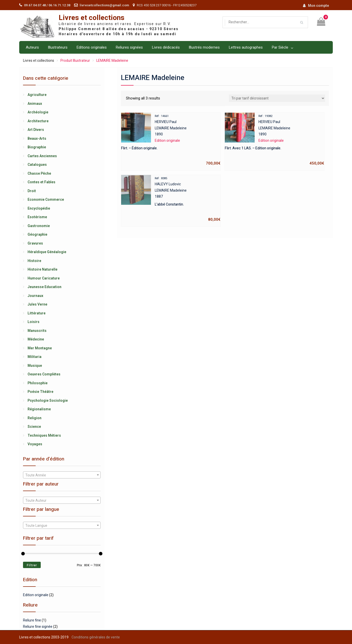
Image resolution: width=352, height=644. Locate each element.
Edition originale (36, 595)
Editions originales (92, 47)
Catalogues (37, 165)
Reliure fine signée (38, 627)
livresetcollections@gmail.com (104, 5)
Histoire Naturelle (42, 269)
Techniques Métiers (44, 435)
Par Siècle (280, 47)
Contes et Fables (41, 182)
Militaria (35, 357)
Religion (35, 418)
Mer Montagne (40, 348)
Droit (32, 191)
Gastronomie (39, 226)
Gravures (35, 243)
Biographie (37, 147)
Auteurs (32, 47)
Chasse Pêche (39, 173)
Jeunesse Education (45, 287)
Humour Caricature (44, 278)
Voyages (35, 444)
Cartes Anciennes (42, 156)
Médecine (36, 339)
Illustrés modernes (204, 47)
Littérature (37, 313)
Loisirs (34, 322)
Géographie (37, 234)
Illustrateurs (58, 47)
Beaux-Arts (37, 138)
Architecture (38, 121)
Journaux (35, 296)
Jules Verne (37, 304)
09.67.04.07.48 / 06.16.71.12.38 (47, 5)
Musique (35, 366)
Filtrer (32, 565)
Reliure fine (32, 620)
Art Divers (36, 130)
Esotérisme (37, 217)
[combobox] (62, 475)
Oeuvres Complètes (44, 374)
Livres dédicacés (166, 47)
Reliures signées (129, 47)
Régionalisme (39, 409)
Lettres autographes (246, 47)
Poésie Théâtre (40, 392)
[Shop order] (277, 98)
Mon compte (318, 6)
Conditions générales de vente (96, 637)
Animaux (35, 104)
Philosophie (38, 383)
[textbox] (62, 475)
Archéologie (38, 112)
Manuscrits (37, 331)
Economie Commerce (46, 199)
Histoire (34, 261)
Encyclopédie (39, 208)
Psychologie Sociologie (48, 400)
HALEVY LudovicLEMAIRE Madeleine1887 (171, 199)
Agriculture (37, 95)
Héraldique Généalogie (47, 252)
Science (34, 427)
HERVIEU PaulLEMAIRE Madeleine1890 (171, 140)
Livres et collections (92, 18)
